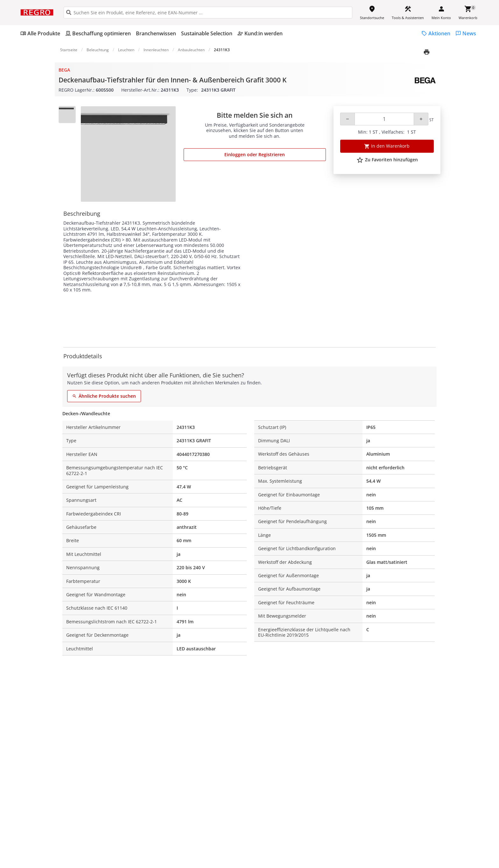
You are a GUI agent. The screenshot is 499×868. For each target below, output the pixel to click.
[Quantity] (384, 119)
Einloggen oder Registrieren (255, 154)
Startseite (69, 50)
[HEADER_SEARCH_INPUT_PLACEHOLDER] (208, 13)
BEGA (64, 70)
